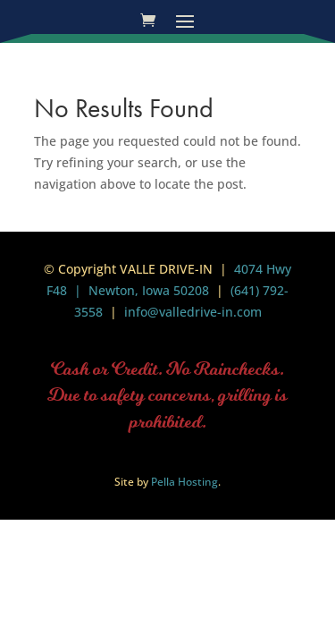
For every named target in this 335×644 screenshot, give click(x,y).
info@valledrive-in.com (191, 312)
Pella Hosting (184, 482)
